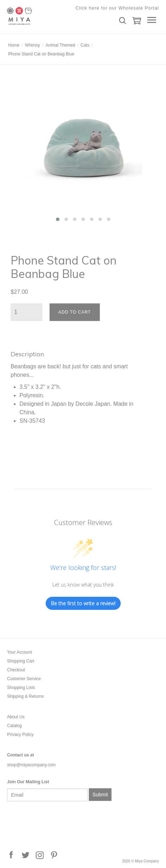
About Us (16, 717)
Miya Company (42, 16)
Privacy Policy (20, 735)
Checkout (16, 670)
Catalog (14, 726)
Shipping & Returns (25, 696)
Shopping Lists (21, 688)
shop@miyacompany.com (31, 765)
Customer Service (24, 679)
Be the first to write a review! (83, 603)
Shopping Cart (21, 661)
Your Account (19, 652)
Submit (100, 795)
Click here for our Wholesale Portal (117, 8)
